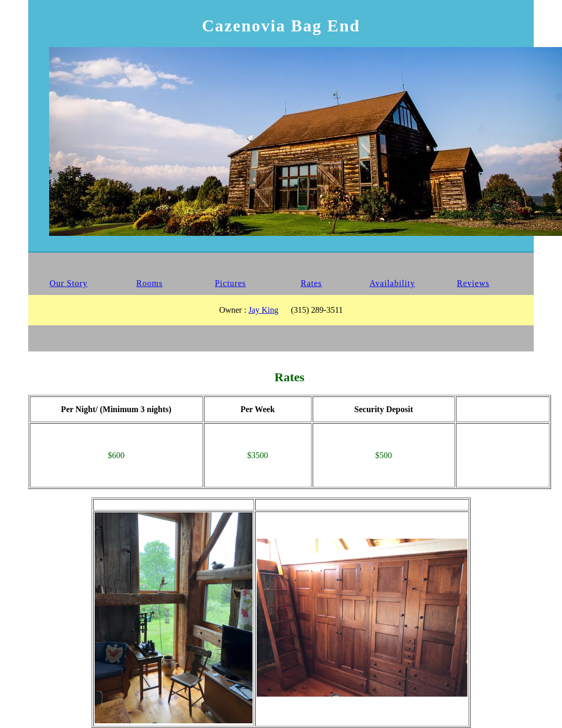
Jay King (263, 310)
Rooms (150, 283)
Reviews (473, 283)
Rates (311, 283)
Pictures (231, 283)
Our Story (69, 283)
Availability (392, 283)
